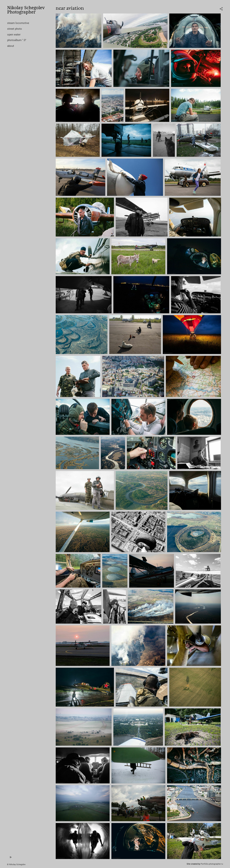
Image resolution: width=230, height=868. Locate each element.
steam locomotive (18, 23)
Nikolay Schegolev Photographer (26, 10)
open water (14, 35)
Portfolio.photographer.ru (212, 864)
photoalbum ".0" (17, 40)
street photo (15, 29)
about (11, 46)
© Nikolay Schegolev (16, 864)
